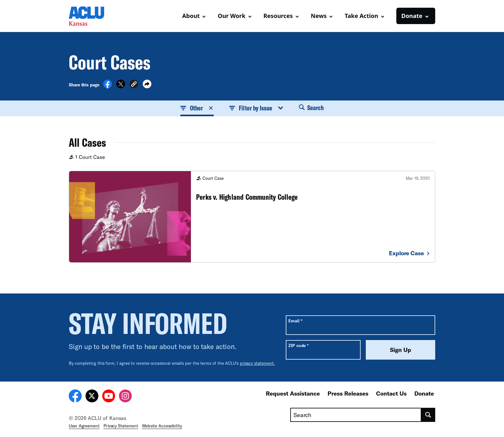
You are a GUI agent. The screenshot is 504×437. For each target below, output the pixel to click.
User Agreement (84, 426)
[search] (428, 415)
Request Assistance (293, 393)
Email (295, 321)
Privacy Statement (121, 426)
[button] (134, 85)
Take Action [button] (361, 16)
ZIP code (298, 345)
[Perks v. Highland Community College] (252, 217)
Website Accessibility (162, 426)
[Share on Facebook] (108, 86)
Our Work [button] (231, 16)
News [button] (319, 16)
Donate (424, 393)
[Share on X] (121, 86)
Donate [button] (412, 16)
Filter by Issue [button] (256, 108)
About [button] (191, 16)
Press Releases (348, 393)
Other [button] (197, 108)
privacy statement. (257, 363)
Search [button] (311, 108)
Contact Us (391, 393)
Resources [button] (278, 16)
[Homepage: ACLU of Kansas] (91, 16)
